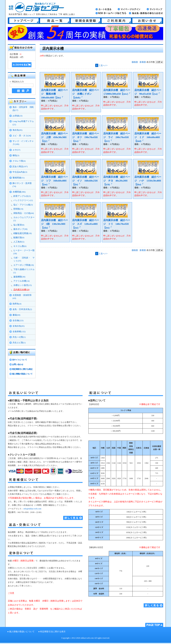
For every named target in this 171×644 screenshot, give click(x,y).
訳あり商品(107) (20, 167)
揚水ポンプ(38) (20, 229)
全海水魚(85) (18, 326)
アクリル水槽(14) (21, 281)
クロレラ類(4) (19, 161)
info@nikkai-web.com (32, 509)
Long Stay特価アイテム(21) (23, 123)
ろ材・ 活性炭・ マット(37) (24, 259)
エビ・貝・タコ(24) (22, 136)
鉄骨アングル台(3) (22, 196)
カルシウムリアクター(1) (24, 219)
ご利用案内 (116, 21)
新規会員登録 (85, 21)
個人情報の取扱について (22, 374)
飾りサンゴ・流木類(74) (22, 185)
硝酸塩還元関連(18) (22, 233)
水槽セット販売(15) (22, 285)
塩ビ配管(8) (19, 225)
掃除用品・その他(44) (24, 213)
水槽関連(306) (19, 192)
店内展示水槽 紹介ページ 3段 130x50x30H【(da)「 (54, 224)
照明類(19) (18, 209)
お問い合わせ (18, 364)
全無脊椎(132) (19, 332)
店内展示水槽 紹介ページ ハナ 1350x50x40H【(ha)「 (148, 181)
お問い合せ (147, 21)
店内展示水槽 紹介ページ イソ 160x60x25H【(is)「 (86, 181)
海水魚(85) (17, 130)
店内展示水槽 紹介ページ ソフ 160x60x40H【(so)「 (54, 181)
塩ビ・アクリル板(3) (23, 205)
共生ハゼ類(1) (19, 337)
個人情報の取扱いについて (22, 632)
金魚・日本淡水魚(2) (22, 309)
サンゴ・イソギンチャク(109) (23, 143)
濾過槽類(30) (19, 277)
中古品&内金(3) (20, 172)
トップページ (24, 21)
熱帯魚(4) (17, 304)
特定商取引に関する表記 (22, 369)
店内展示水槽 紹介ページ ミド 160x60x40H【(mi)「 (148, 137)
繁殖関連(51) (18, 178)
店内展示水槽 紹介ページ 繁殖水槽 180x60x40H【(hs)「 (54, 94)
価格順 (135, 62)
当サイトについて (19, 360)
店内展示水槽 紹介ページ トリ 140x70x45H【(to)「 (117, 224)
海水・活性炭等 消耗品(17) (23, 109)
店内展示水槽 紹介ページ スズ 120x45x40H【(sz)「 (86, 224)
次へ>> (104, 65)
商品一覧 (55, 21)
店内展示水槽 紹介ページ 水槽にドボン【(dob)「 (86, 94)
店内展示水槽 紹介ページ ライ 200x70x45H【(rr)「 (117, 137)
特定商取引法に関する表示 (53, 632)
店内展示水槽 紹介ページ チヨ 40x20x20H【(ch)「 (117, 181)
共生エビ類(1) (19, 343)
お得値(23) (17, 116)
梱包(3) (16, 155)
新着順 (143, 62)
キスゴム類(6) (20, 246)
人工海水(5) (19, 242)
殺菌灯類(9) (19, 238)
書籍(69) (16, 315)
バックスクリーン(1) (23, 200)
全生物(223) (18, 321)
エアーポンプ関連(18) (24, 265)
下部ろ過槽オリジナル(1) (24, 271)
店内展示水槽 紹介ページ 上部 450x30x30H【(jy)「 (54, 137)
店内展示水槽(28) (21, 290)
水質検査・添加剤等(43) (22, 297)
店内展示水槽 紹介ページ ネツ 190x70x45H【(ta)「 (86, 137)
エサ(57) (16, 150)
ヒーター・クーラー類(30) (24, 252)
